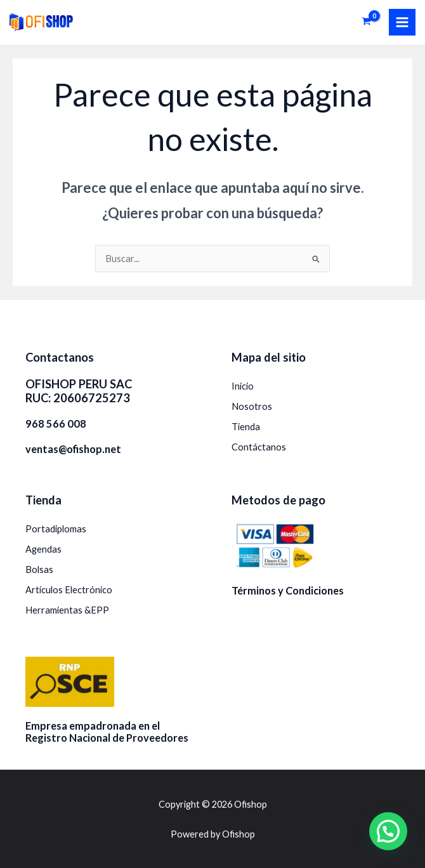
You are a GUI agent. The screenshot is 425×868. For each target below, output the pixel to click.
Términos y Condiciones (288, 590)
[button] (388, 831)
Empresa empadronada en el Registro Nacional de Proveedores (107, 732)
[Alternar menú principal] (402, 22)
